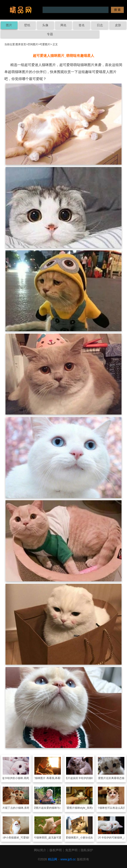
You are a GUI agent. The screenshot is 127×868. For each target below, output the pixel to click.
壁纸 (27, 25)
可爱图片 (45, 44)
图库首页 (21, 44)
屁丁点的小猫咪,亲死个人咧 (21, 808)
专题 (50, 34)
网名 (63, 25)
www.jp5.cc (68, 859)
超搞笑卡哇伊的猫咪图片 (85, 778)
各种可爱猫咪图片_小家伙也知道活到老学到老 (85, 838)
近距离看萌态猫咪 (116, 778)
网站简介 (40, 850)
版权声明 (56, 850)
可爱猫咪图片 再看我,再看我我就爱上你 (53, 778)
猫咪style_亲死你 (85, 808)
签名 (82, 25)
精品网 (53, 859)
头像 (45, 25)
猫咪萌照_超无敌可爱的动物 (53, 838)
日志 (100, 25)
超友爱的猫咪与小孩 (53, 808)
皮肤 (118, 25)
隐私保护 (87, 850)
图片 (9, 25)
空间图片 (33, 44)
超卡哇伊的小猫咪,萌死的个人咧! (21, 778)
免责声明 (71, 850)
